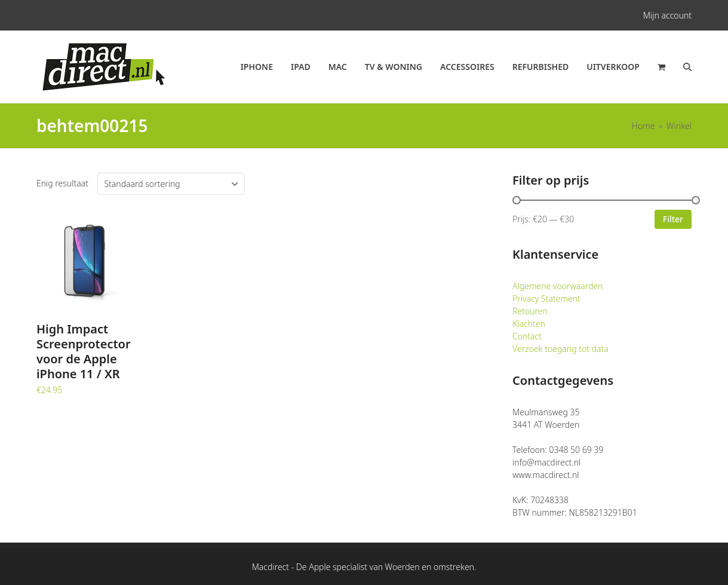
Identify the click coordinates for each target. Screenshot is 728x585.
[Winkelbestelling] (171, 184)
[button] (661, 67)
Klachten (529, 324)
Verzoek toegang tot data (560, 349)
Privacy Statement (546, 298)
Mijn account (667, 15)
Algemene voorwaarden (557, 286)
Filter (673, 219)
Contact (527, 336)
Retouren (530, 311)
